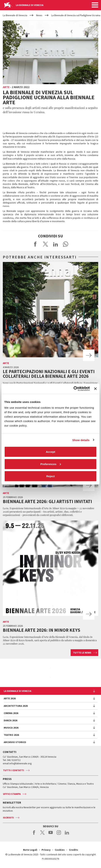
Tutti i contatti (14, 770)
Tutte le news (82, 653)
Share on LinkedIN (56, 244)
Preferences (51, 464)
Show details (81, 440)
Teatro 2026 (11, 735)
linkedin (67, 834)
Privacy (46, 850)
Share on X (45, 244)
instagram (59, 834)
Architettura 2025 (16, 706)
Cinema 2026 (11, 713)
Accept (50, 452)
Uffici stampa (12, 794)
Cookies (60, 850)
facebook (34, 834)
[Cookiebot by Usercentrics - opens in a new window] (74, 389)
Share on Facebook (35, 244)
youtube (51, 834)
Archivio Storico (15, 742)
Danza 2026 (11, 720)
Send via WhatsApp (66, 244)
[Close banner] (95, 389)
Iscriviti (8, 818)
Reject (50, 476)
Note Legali (30, 850)
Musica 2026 (11, 728)
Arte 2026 (10, 698)
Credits (74, 850)
